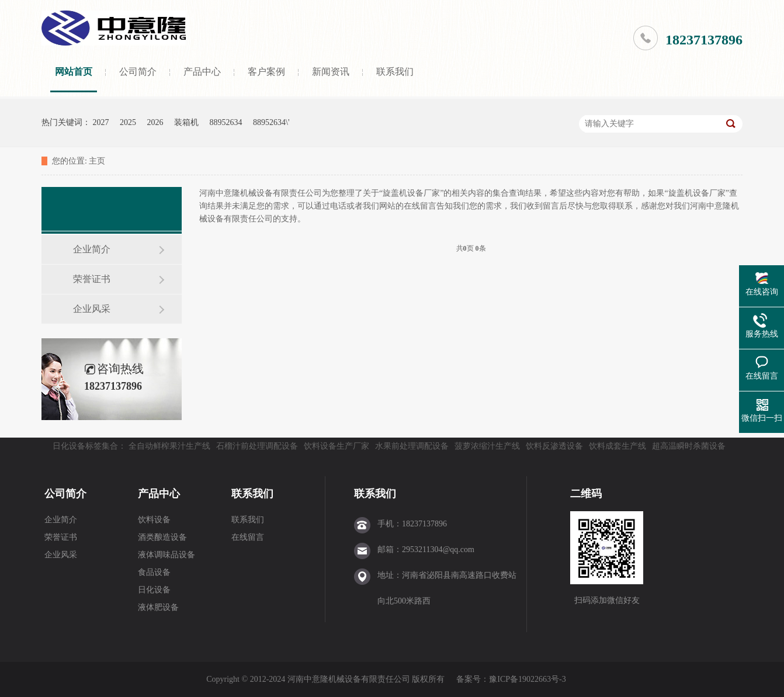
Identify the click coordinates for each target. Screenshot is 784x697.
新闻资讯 (331, 72)
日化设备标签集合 (85, 446)
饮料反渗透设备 (554, 446)
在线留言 (248, 537)
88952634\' (271, 122)
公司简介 (138, 72)
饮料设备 (154, 520)
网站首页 (74, 72)
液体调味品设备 (166, 555)
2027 (101, 122)
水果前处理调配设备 (412, 446)
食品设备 (154, 572)
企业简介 (92, 249)
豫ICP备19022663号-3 (527, 679)
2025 (128, 122)
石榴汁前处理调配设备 (257, 446)
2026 (155, 122)
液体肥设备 (158, 607)
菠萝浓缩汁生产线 (487, 446)
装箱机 (186, 122)
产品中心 (202, 72)
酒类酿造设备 (162, 537)
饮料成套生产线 (618, 446)
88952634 (226, 122)
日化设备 (154, 590)
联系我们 (395, 72)
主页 (97, 161)
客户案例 (266, 72)
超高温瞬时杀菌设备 (689, 446)
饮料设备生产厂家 (337, 446)
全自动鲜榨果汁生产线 (169, 446)
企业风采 (92, 309)
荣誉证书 (92, 279)
